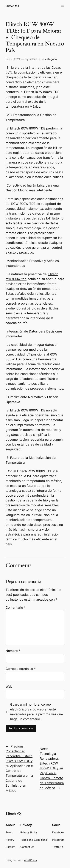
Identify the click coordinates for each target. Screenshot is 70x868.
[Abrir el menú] (62, 6)
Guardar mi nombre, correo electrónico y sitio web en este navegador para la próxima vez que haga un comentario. (36, 712)
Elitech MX (12, 6)
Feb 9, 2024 (13, 59)
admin (33, 59)
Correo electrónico (21, 669)
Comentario (16, 608)
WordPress (30, 860)
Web (9, 687)
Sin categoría (49, 59)
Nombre (13, 651)
